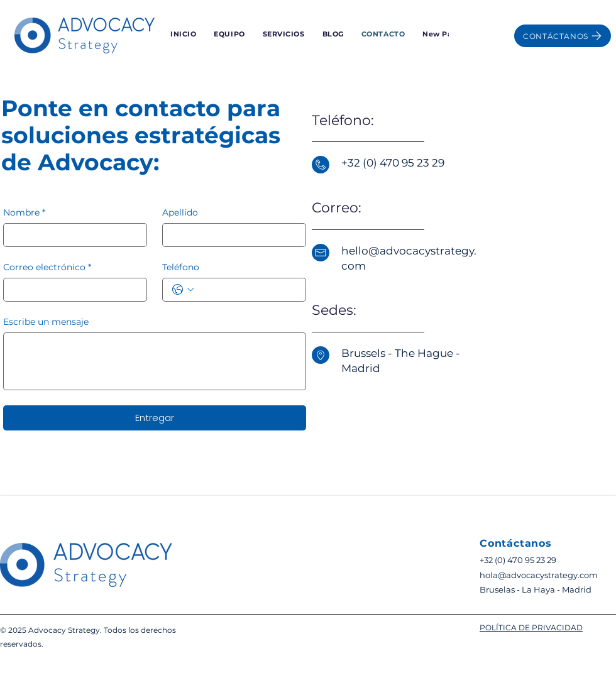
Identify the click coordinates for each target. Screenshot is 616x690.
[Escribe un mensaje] (155, 361)
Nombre (24, 213)
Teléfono (181, 267)
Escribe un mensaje (46, 322)
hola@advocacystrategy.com (539, 575)
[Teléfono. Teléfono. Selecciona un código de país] (183, 290)
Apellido (180, 213)
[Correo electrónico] (71, 290)
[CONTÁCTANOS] (563, 36)
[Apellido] (230, 235)
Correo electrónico (47, 267)
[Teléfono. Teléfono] (247, 290)
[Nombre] (71, 235)
